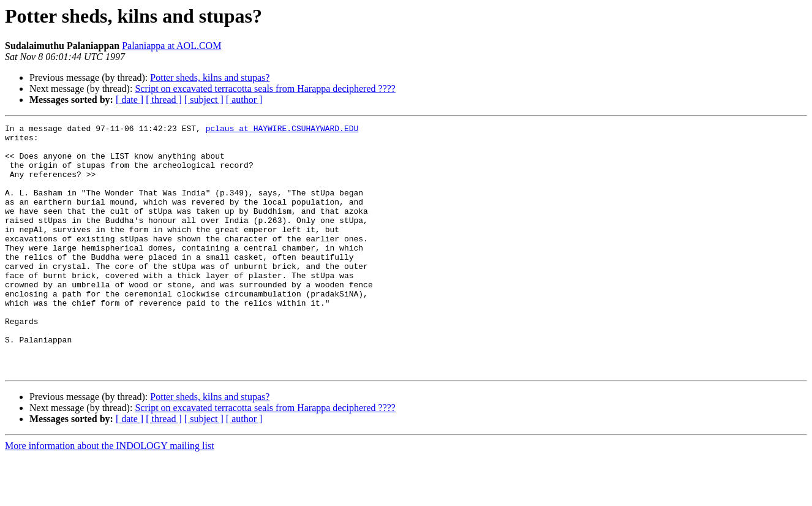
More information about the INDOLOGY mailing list (110, 495)
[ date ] (130, 100)
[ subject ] (204, 100)
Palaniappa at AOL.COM (171, 46)
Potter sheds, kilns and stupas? (210, 77)
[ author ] (244, 100)
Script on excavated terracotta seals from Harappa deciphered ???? (265, 89)
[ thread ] (164, 100)
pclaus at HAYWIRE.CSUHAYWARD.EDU (282, 130)
